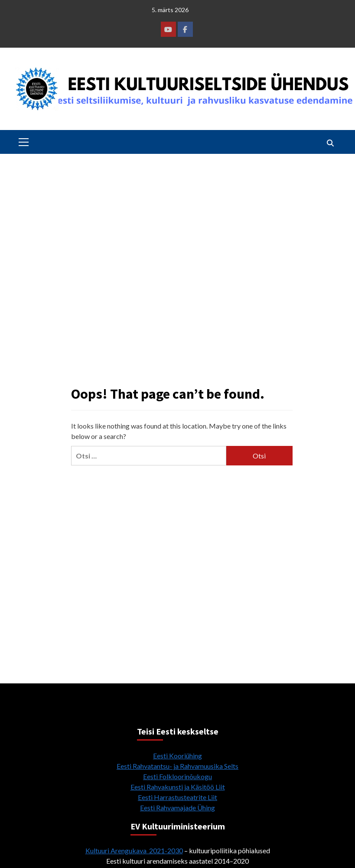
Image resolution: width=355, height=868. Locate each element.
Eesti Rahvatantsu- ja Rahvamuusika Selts (177, 766)
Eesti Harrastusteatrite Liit (177, 797)
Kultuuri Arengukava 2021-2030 (134, 850)
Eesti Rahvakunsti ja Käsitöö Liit (178, 787)
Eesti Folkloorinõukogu (177, 776)
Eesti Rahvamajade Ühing (177, 808)
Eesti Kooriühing (177, 756)
